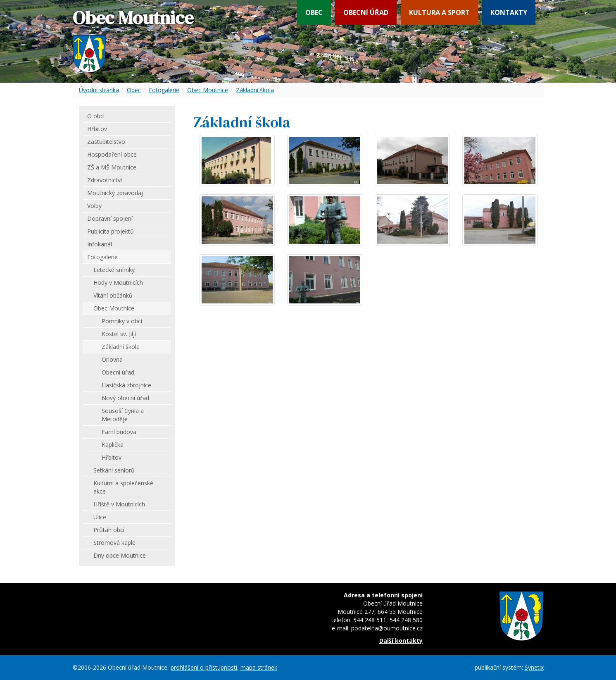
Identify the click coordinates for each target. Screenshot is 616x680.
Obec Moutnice (208, 90)
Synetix (534, 667)
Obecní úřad (366, 12)
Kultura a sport (439, 12)
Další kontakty (401, 641)
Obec (314, 12)
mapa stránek (259, 667)
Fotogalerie (164, 90)
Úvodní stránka (99, 90)
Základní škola (255, 90)
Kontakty (509, 12)
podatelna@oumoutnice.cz (387, 628)
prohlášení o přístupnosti (204, 667)
